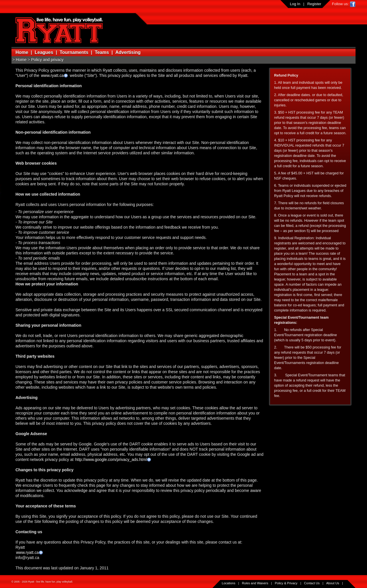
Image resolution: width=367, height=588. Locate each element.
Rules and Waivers (255, 583)
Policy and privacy (47, 60)
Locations (229, 583)
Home (22, 52)
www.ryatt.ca (52, 75)
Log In (295, 4)
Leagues (44, 52)
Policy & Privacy (286, 583)
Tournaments (74, 52)
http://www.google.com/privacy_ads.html (111, 460)
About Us (333, 583)
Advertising (128, 52)
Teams (102, 52)
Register (314, 4)
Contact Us (312, 583)
